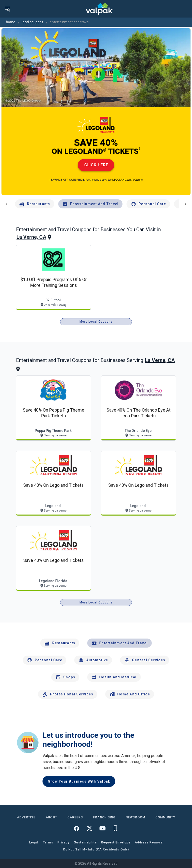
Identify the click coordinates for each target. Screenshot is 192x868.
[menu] (7, 9)
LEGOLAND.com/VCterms (127, 180)
